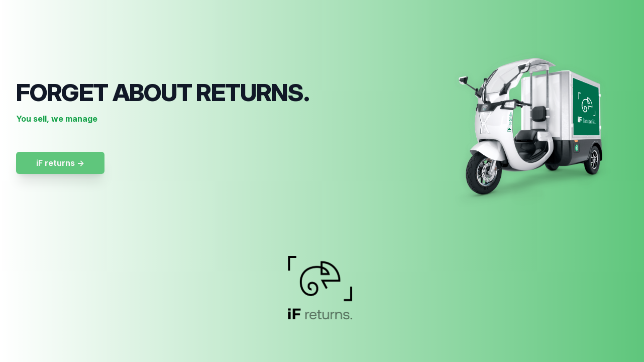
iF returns (60, 163)
